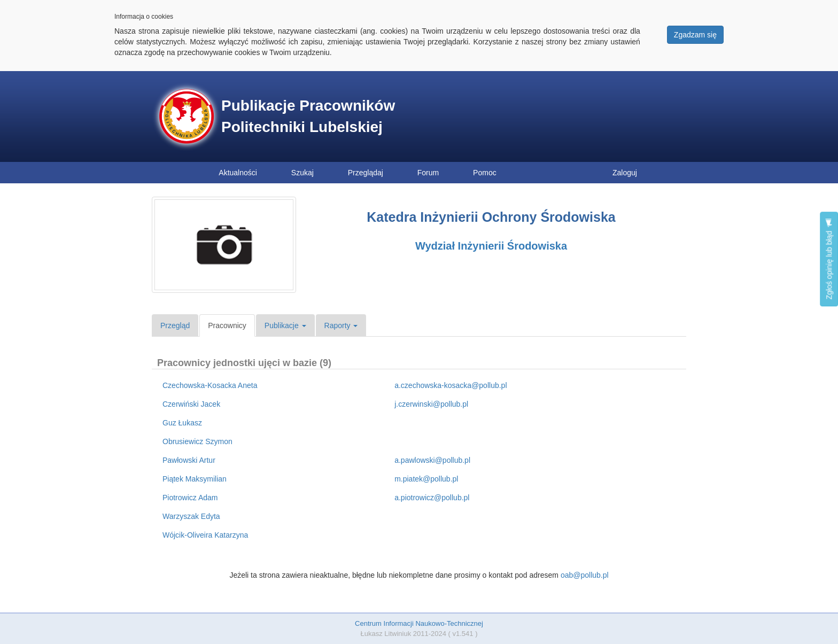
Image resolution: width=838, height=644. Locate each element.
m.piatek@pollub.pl (426, 479)
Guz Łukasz (182, 423)
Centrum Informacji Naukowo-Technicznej (419, 623)
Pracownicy (227, 325)
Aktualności (238, 173)
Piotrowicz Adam (190, 498)
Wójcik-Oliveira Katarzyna (205, 535)
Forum (428, 173)
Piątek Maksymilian (195, 479)
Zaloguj (625, 173)
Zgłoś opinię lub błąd (829, 259)
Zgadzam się (695, 35)
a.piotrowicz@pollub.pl (432, 498)
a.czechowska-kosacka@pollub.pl (451, 385)
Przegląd (175, 325)
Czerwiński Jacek (191, 404)
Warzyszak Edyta (191, 516)
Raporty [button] (341, 325)
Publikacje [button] (285, 325)
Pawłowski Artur (189, 460)
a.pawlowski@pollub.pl (432, 460)
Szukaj (302, 173)
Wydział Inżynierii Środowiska (491, 246)
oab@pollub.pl (585, 575)
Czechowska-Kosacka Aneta (210, 385)
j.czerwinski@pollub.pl (431, 404)
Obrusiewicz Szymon (197, 441)
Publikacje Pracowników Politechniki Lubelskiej (308, 116)
